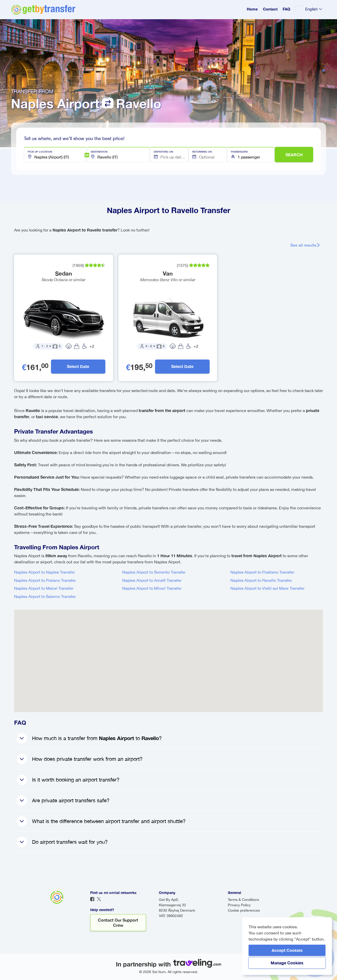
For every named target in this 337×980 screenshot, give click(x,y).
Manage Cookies (287, 963)
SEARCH (294, 155)
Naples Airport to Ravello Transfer (261, 581)
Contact (270, 9)
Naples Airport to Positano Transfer (262, 572)
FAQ (287, 9)
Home (252, 9)
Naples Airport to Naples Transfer (44, 572)
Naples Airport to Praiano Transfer (45, 581)
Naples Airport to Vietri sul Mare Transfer (267, 588)
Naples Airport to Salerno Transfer (45, 597)
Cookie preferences (244, 911)
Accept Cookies (287, 950)
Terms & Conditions (243, 900)
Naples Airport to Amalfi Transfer (152, 581)
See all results (305, 245)
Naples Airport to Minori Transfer (152, 588)
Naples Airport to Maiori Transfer (44, 588)
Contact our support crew (118, 923)
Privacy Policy (239, 905)
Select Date (78, 367)
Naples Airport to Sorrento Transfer (154, 572)
